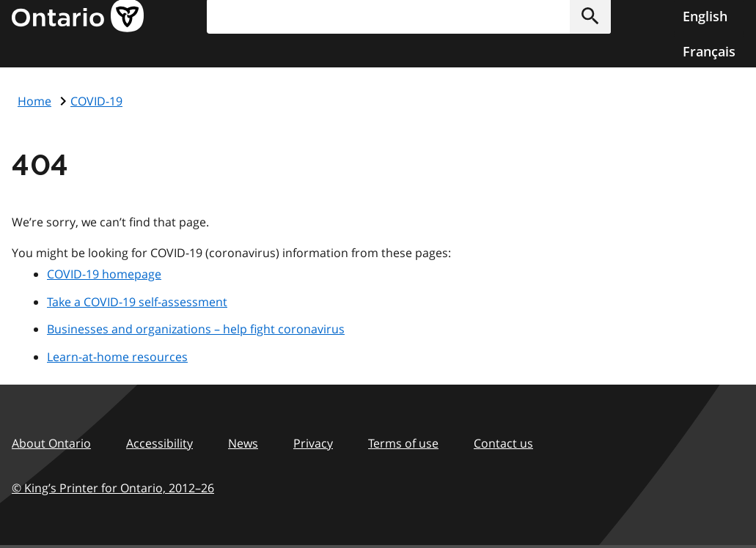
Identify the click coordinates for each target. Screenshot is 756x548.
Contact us (503, 443)
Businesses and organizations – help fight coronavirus (196, 329)
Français (709, 51)
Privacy (313, 443)
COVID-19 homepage (104, 274)
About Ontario (51, 443)
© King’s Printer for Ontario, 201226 (113, 488)
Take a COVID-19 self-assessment (137, 302)
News (243, 443)
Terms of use (403, 443)
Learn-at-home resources (117, 357)
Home (34, 101)
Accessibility (159, 443)
